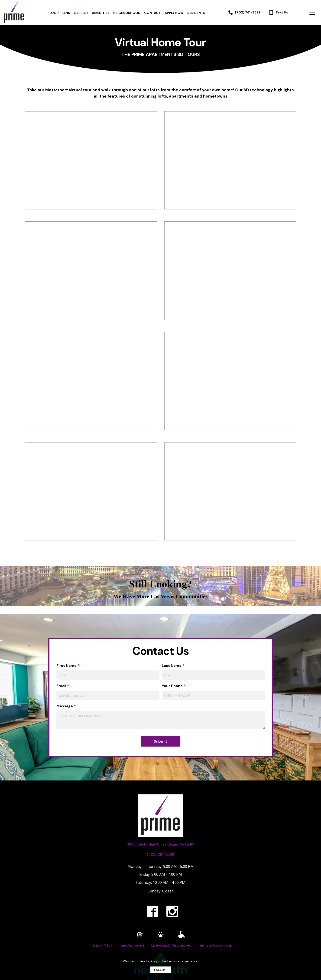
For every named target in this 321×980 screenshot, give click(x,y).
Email (61, 686)
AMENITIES (101, 13)
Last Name (172, 666)
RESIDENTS (196, 13)
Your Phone (172, 686)
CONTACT (152, 13)
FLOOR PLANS (59, 13)
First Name (66, 666)
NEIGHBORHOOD (127, 13)
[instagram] (172, 911)
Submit (160, 741)
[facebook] (152, 911)
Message (65, 706)
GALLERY (81, 13)
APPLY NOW (174, 13)
